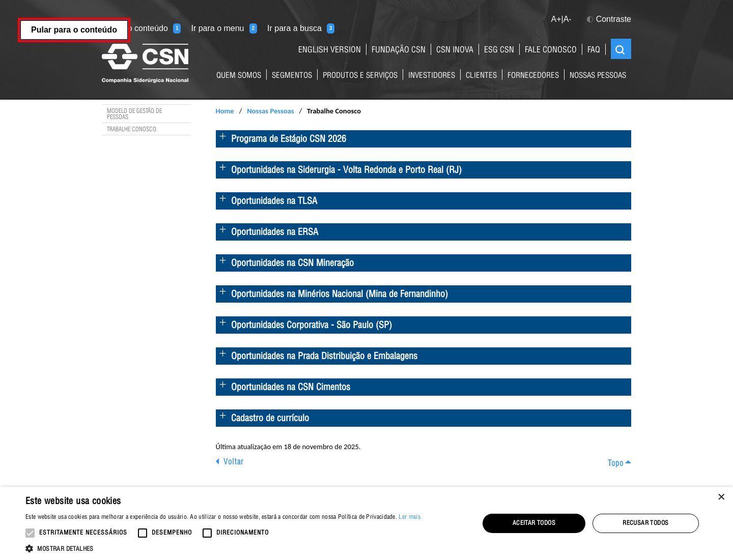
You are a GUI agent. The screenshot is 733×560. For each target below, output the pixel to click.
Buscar (620, 50)
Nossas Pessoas (598, 76)
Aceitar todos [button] (534, 523)
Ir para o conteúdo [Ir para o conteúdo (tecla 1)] (141, 28)
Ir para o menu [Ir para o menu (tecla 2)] (224, 28)
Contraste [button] (609, 19)
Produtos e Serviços (360, 76)
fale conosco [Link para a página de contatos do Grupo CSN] (551, 51)
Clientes (481, 76)
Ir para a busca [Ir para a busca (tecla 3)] (301, 28)
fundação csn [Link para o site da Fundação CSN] (399, 51)
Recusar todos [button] (645, 523)
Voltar (233, 463)
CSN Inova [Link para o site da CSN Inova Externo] (455, 51)
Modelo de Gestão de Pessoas (134, 114)
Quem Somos (239, 76)
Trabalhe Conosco (132, 130)
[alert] (366, 523)
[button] (223, 548)
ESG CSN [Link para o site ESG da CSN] (499, 51)
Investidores (432, 76)
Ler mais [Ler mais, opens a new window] (409, 517)
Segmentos (292, 76)
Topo (616, 464)
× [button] (722, 498)
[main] (366, 283)
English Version (330, 51)
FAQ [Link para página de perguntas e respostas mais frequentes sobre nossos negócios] (594, 51)
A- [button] (568, 19)
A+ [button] (556, 19)
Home (225, 111)
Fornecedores (533, 76)
